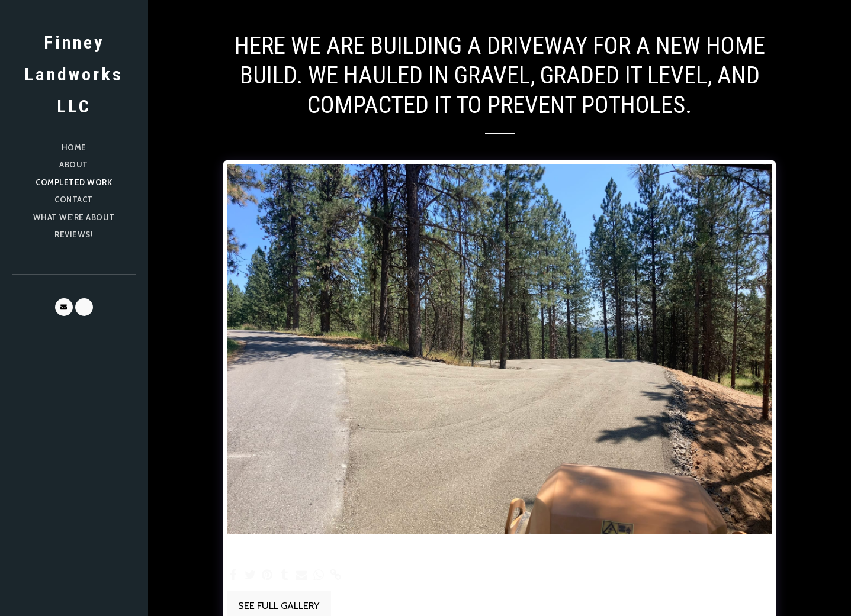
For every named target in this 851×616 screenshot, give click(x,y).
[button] (64, 307)
